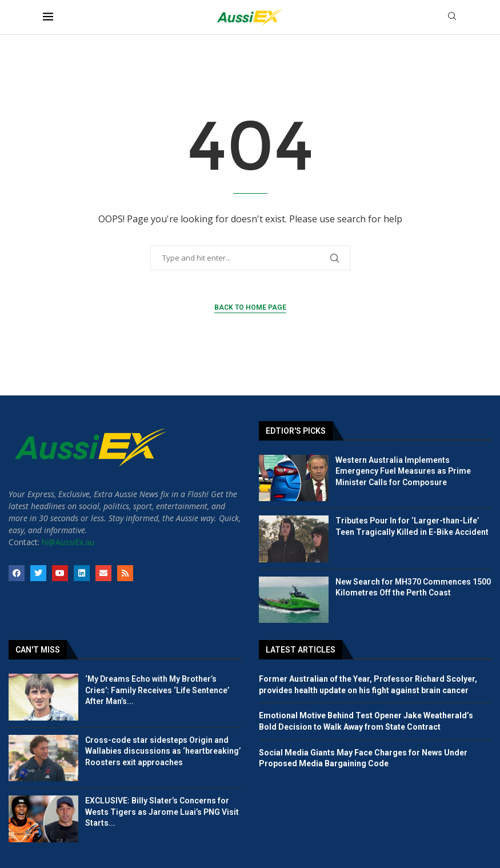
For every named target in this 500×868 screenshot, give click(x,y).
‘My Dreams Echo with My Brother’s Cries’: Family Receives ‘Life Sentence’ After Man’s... (157, 690)
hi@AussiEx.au (68, 542)
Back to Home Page (250, 307)
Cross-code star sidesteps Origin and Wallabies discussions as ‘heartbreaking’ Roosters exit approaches (163, 751)
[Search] (452, 17)
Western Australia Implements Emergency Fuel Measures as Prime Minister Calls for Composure (403, 471)
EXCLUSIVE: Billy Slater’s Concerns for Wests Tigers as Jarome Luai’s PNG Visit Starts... (162, 812)
